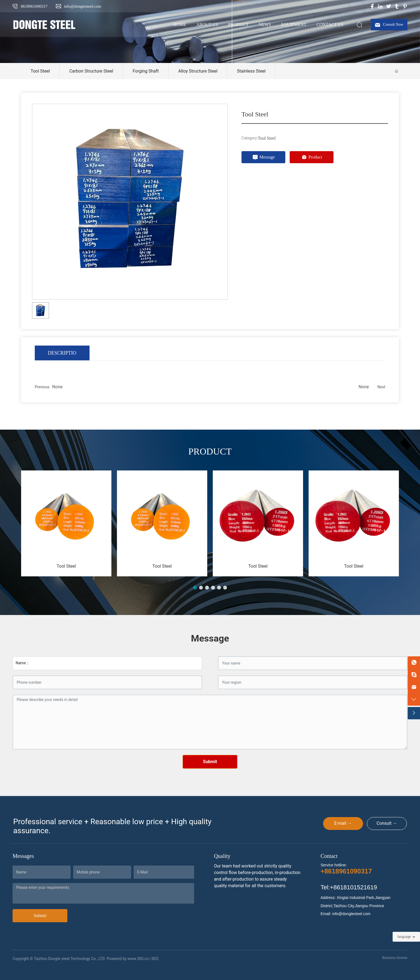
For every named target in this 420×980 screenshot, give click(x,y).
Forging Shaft (146, 71)
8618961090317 (34, 6)
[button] (195, 588)
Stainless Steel (251, 71)
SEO (155, 959)
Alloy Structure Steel (198, 71)
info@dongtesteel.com (83, 6)
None (57, 387)
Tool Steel (40, 71)
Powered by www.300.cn (128, 959)
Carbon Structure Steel (91, 71)
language (404, 937)
